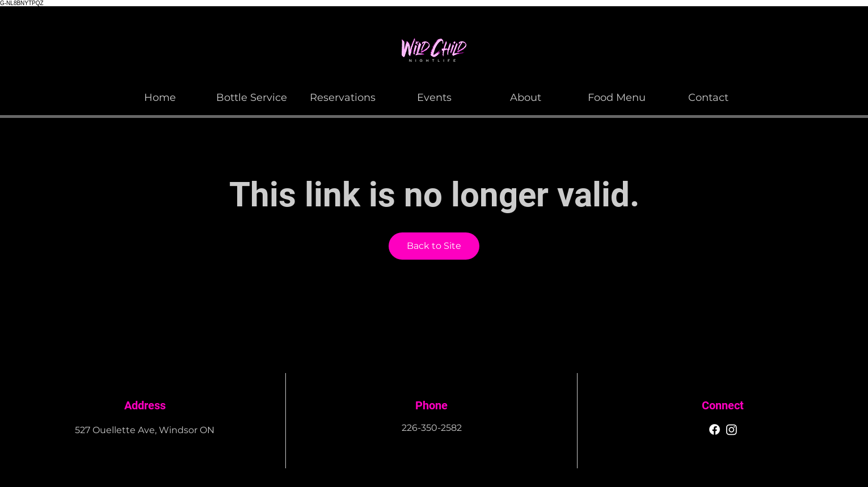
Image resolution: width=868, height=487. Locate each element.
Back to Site (434, 246)
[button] (526, 92)
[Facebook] (715, 429)
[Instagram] (732, 429)
